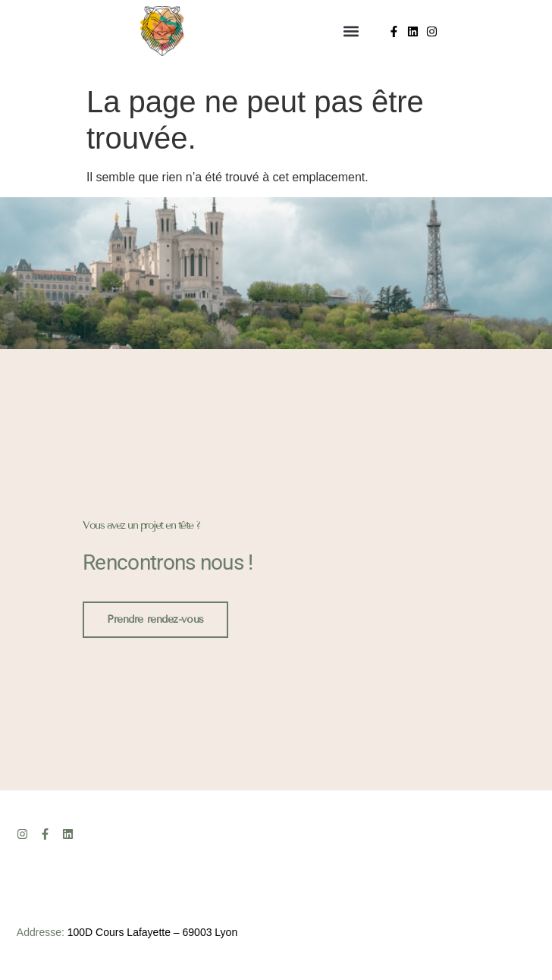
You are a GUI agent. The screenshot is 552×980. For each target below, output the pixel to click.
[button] (351, 31)
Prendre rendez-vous (155, 619)
